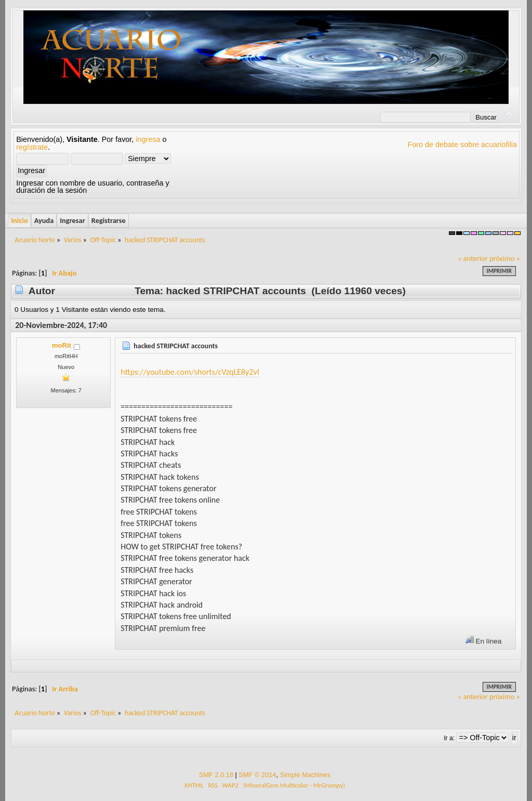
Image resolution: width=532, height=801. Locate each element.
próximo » (505, 258)
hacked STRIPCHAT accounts (176, 346)
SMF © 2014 (257, 775)
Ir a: (449, 738)
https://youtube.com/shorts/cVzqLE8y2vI (190, 372)
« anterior (473, 258)
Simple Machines (305, 775)
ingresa (148, 139)
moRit (62, 345)
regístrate (32, 147)
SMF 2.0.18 (216, 775)
